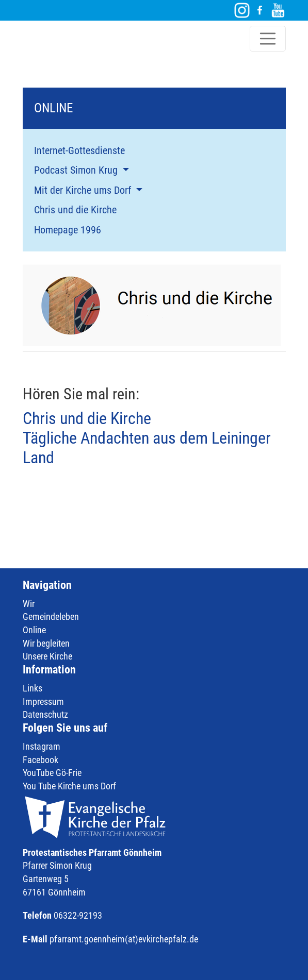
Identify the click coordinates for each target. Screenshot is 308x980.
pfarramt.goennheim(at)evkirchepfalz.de (124, 939)
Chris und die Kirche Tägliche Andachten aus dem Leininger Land (147, 438)
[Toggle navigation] (268, 39)
